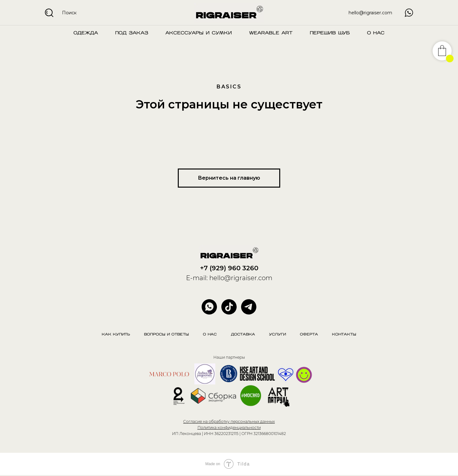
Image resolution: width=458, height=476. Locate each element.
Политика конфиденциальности (229, 428)
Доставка (243, 335)
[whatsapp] (209, 307)
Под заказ (132, 33)
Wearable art (271, 33)
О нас (376, 33)
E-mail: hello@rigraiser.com (229, 278)
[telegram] (249, 307)
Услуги (279, 335)
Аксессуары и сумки (199, 33)
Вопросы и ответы (164, 335)
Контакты (348, 335)
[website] (229, 307)
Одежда (86, 33)
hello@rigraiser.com (370, 13)
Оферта (312, 335)
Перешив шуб (330, 33)
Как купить (112, 335)
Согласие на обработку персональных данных (229, 422)
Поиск (69, 13)
